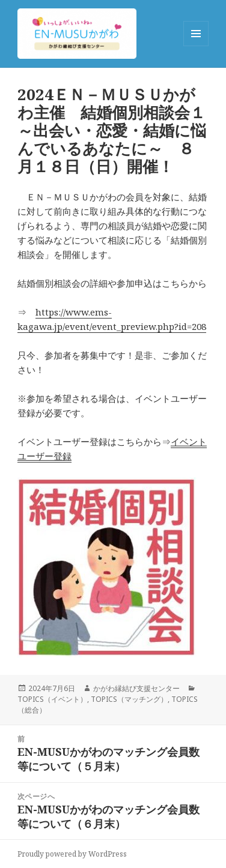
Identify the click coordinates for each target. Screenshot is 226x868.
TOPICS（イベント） (52, 699)
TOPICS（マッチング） (129, 699)
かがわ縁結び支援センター (136, 688)
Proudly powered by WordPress (72, 854)
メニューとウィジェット (196, 46)
